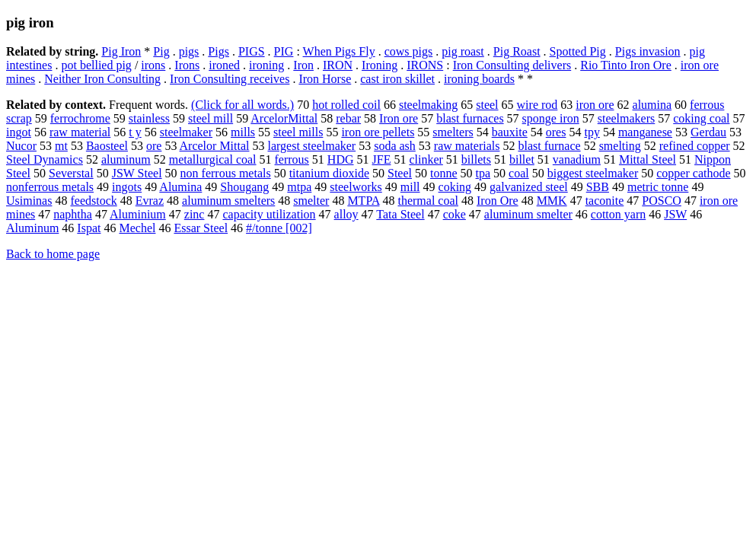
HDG (341, 159)
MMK (552, 201)
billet (522, 159)
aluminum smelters (228, 201)
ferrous (292, 159)
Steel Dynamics (45, 159)
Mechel (137, 228)
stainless (149, 118)
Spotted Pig (578, 51)
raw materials (467, 146)
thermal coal (428, 201)
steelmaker (186, 132)
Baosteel (107, 146)
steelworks (356, 187)
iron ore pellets (378, 132)
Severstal (71, 173)
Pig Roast (517, 51)
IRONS (425, 65)
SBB (598, 187)
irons (153, 65)
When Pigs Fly (339, 51)
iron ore (595, 105)
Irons (187, 65)
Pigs (219, 51)
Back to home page (53, 254)
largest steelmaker (312, 146)
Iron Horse (325, 79)
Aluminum (32, 228)
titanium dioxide (329, 173)
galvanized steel (529, 187)
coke (455, 214)
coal (519, 173)
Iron (303, 65)
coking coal (701, 118)
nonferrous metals (50, 187)
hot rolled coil (346, 105)
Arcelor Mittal (215, 146)
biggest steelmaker (593, 173)
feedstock (93, 201)
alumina (652, 105)
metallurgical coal (213, 159)
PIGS (252, 51)
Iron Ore (498, 201)
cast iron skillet (397, 79)
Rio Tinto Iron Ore (626, 65)
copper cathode (693, 173)
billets (476, 159)
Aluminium (138, 214)
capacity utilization (269, 214)
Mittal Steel (648, 159)
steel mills (298, 132)
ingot (19, 132)
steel (487, 105)
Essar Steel (201, 228)
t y (135, 132)
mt (61, 146)
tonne (444, 173)
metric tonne (658, 187)
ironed (224, 65)
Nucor (21, 146)
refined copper (695, 146)
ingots (127, 187)
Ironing (380, 65)
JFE (382, 159)
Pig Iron (121, 51)
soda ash (395, 146)
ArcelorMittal (284, 118)
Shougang (244, 187)
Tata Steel (400, 214)
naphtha (73, 214)
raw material (80, 132)
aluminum (126, 159)
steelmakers (627, 118)
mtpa (299, 187)
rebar (348, 118)
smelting (620, 146)
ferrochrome (80, 118)
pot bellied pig (96, 65)
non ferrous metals (226, 173)
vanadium (577, 159)
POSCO (662, 201)
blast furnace (549, 146)
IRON (338, 65)
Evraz (150, 201)
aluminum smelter (528, 214)
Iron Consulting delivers (512, 65)
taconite (605, 201)
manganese (645, 132)
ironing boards (479, 79)
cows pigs (409, 51)
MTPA (363, 201)
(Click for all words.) (242, 105)
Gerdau (708, 132)
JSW (675, 214)
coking (455, 187)
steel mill (211, 118)
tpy (592, 132)
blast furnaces (470, 118)
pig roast (463, 51)
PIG (284, 51)
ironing (266, 65)
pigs (189, 51)
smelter (311, 201)
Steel (400, 173)
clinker (426, 159)
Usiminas (29, 201)
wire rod (537, 105)
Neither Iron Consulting (102, 79)
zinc (195, 214)
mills (243, 132)
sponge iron (551, 118)
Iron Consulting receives (230, 79)
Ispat (89, 228)
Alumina (180, 187)
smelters (453, 132)
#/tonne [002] (279, 228)
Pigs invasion (648, 51)
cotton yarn (618, 214)
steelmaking (428, 105)
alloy (346, 214)
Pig (161, 51)
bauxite (510, 132)
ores (556, 132)
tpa (483, 173)
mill (410, 187)
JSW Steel (137, 173)
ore (154, 146)
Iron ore (399, 118)
